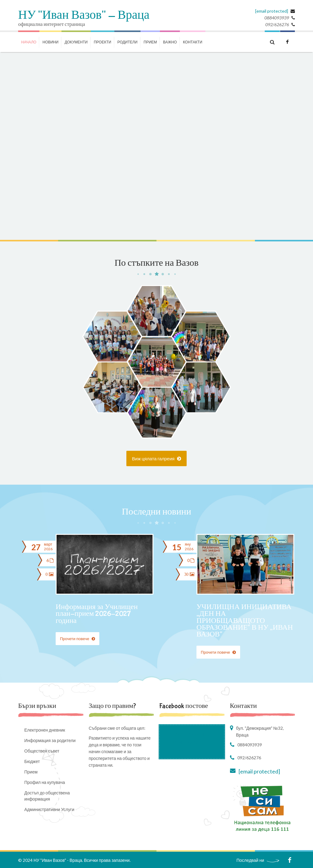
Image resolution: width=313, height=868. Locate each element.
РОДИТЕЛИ (127, 42)
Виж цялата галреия (156, 458)
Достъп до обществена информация (47, 795)
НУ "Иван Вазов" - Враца (84, 15)
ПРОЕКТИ (103, 42)
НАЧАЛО (29, 42)
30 (188, 574)
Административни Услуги (49, 809)
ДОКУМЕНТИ (76, 42)
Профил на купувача (45, 782)
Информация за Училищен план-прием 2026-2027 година (97, 614)
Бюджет (32, 761)
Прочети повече (77, 638)
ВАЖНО (170, 42)
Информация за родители (50, 740)
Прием (150, 42)
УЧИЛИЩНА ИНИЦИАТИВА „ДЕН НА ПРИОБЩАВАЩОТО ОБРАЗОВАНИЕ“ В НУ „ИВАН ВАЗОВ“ (245, 621)
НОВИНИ (50, 42)
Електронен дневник (45, 730)
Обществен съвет (42, 751)
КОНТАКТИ (193, 42)
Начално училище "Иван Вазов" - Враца (190, 741)
